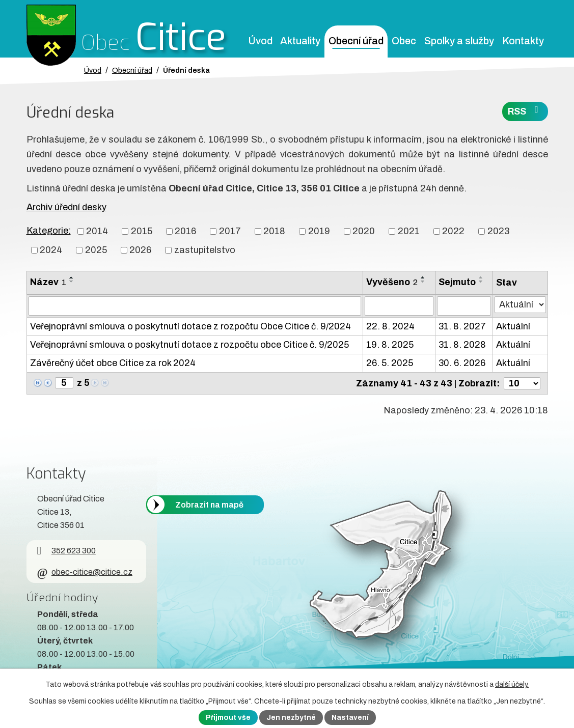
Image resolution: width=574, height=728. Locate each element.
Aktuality (300, 41)
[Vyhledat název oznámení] (195, 306)
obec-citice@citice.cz (85, 572)
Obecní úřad (356, 41)
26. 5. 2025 (390, 363)
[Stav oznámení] (520, 305)
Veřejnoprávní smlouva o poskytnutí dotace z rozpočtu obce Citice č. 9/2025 (189, 345)
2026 (140, 250)
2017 (230, 231)
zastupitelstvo (205, 250)
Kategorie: (49, 231)
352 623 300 (66, 551)
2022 (453, 231)
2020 (364, 231)
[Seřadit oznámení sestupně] (72, 282)
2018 (274, 231)
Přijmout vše (228, 718)
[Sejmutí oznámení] (464, 306)
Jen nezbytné (291, 718)
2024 (51, 250)
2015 (142, 231)
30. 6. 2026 (462, 363)
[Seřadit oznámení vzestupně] (72, 277)
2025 (96, 250)
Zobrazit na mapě (209, 504)
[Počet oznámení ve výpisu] (522, 383)
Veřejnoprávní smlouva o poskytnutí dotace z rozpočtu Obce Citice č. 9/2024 (190, 326)
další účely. (512, 684)
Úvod (260, 41)
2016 (185, 231)
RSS (525, 111)
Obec (404, 41)
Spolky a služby (459, 41)
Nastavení (350, 718)
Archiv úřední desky (66, 207)
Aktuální (513, 326)
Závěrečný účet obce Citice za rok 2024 (113, 363)
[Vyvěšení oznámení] (399, 306)
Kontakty (523, 41)
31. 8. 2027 (462, 326)
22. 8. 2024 (390, 326)
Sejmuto (457, 282)
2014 (97, 231)
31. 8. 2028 (462, 345)
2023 (498, 231)
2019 (319, 231)
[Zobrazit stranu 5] (64, 383)
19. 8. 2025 (390, 345)
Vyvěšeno (392, 282)
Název (48, 282)
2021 (409, 231)
